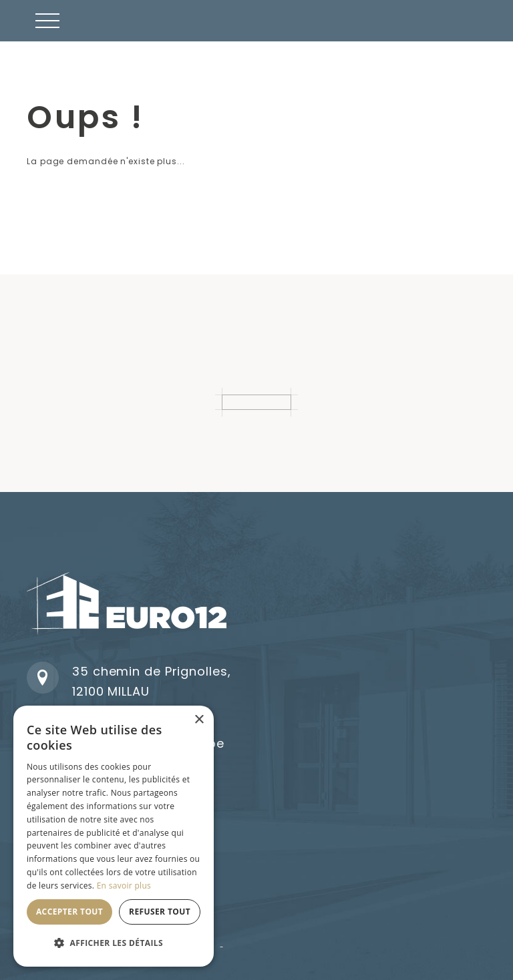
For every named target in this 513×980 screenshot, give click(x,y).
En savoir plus (124, 886)
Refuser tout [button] (160, 912)
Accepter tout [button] (69, 912)
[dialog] (114, 836)
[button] (47, 21)
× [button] (199, 720)
